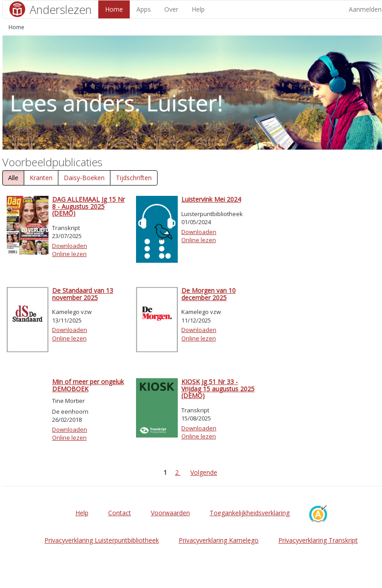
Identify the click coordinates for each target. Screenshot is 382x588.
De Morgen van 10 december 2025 (209, 294)
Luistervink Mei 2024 (211, 199)
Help (198, 9)
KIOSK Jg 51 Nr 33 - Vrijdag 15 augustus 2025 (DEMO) (218, 389)
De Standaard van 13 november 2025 (83, 294)
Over (171, 9)
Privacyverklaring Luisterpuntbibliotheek (102, 540)
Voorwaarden (170, 513)
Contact (120, 513)
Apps (144, 9)
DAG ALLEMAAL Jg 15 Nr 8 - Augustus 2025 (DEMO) (88, 206)
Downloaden (70, 246)
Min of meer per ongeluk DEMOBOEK (88, 385)
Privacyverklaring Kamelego (219, 540)
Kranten (41, 178)
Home (114, 9)
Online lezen (69, 254)
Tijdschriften (134, 178)
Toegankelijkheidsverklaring (250, 513)
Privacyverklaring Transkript (318, 540)
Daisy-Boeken (84, 178)
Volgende (204, 472)
